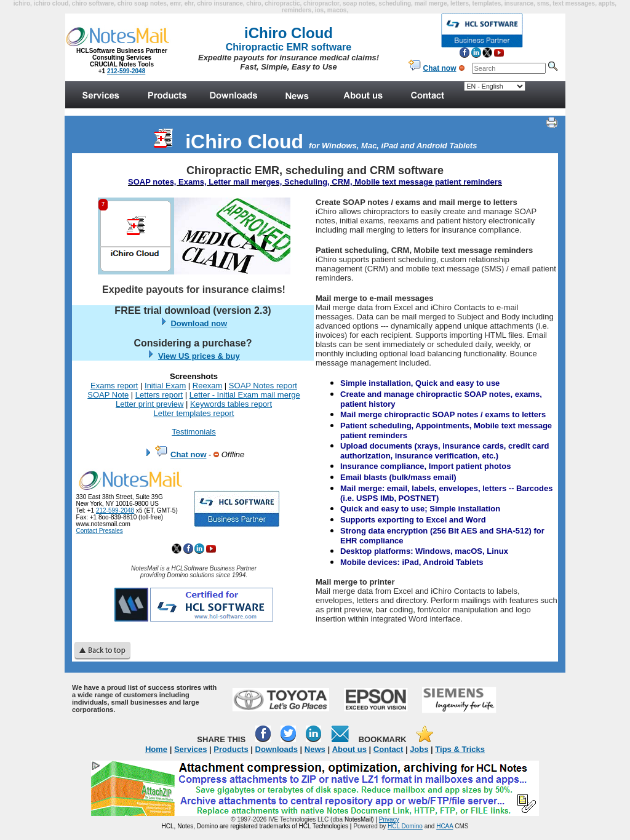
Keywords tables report (231, 404)
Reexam (207, 386)
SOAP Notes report (263, 386)
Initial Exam (165, 386)
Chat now (189, 454)
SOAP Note (108, 395)
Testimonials (194, 432)
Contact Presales (100, 531)
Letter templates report (194, 413)
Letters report (159, 395)
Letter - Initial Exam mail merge (245, 395)
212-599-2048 (115, 510)
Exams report (114, 386)
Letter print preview (150, 404)
